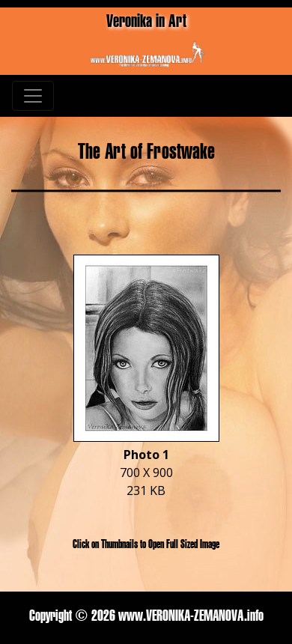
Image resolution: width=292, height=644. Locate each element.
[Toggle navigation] (33, 96)
